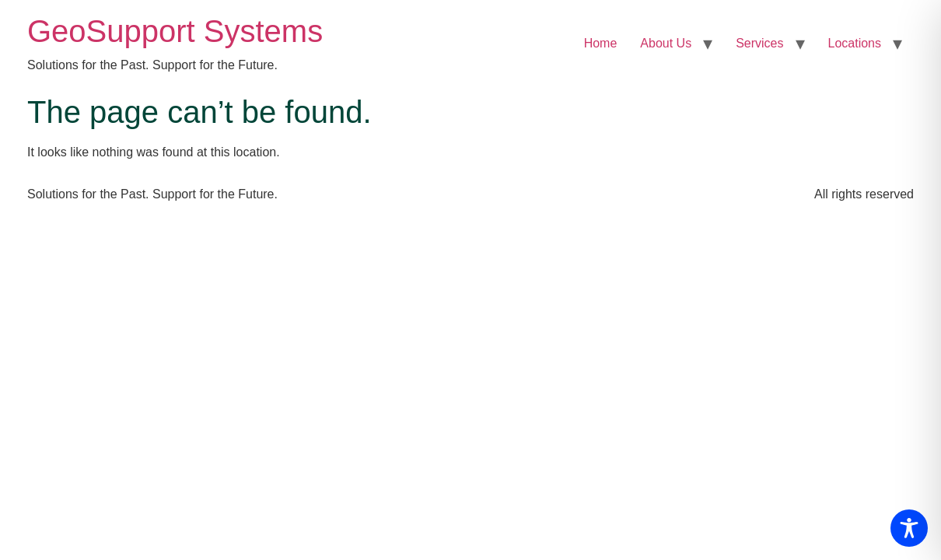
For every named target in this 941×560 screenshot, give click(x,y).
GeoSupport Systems (175, 31)
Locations (855, 43)
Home (601, 43)
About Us (666, 43)
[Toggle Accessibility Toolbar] (909, 528)
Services (759, 43)
